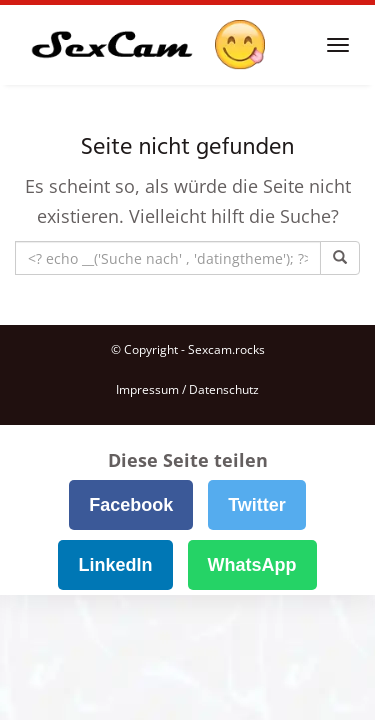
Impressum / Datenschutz (187, 389)
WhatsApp (252, 565)
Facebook (131, 505)
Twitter (257, 505)
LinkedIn (115, 565)
